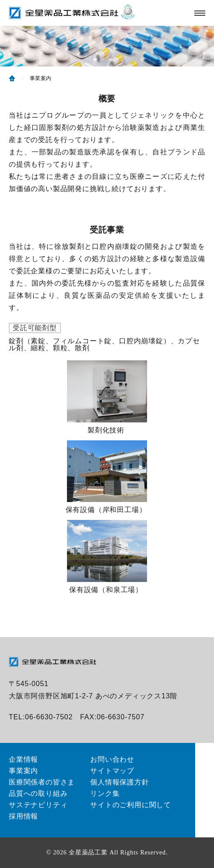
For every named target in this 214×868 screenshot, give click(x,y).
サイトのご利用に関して (131, 805)
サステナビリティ (38, 805)
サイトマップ (112, 771)
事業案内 (23, 771)
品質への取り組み (38, 793)
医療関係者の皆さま (42, 782)
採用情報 (23, 816)
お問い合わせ (112, 759)
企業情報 (23, 759)
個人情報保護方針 (119, 782)
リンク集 (105, 793)
